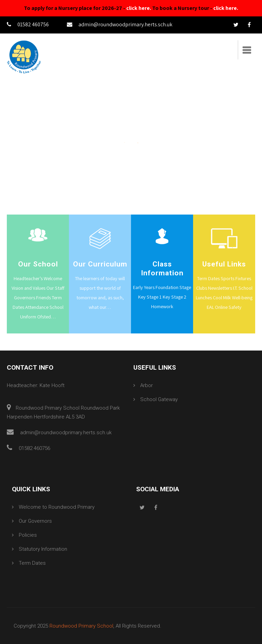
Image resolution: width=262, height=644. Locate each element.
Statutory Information (43, 549)
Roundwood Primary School (81, 626)
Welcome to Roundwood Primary (57, 507)
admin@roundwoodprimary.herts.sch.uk (120, 24)
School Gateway (159, 399)
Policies (28, 535)
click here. (139, 8)
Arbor (147, 385)
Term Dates (32, 563)
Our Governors (35, 521)
